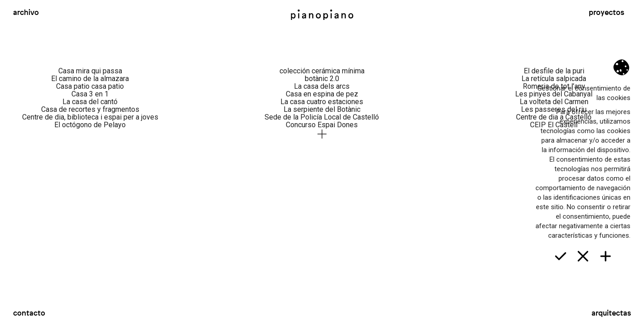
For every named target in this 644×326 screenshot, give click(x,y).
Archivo (26, 12)
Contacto (29, 313)
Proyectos (606, 12)
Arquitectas (611, 313)
